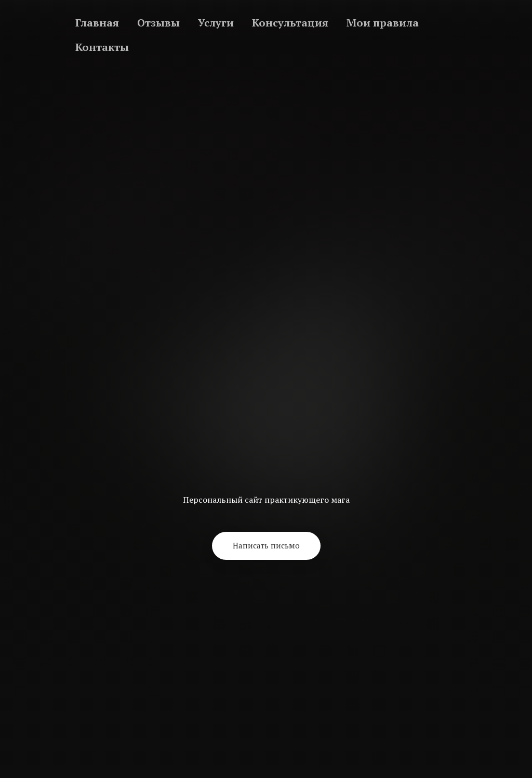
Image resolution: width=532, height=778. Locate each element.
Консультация (290, 23)
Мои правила (383, 23)
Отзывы (158, 23)
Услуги (216, 23)
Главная (97, 23)
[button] (266, 546)
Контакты (102, 47)
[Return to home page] (266, 425)
